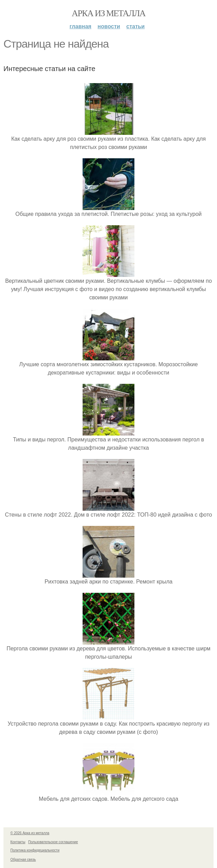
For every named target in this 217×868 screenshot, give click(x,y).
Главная (80, 26)
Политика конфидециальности (35, 850)
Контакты (18, 842)
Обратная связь (23, 860)
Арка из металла (109, 13)
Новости (109, 26)
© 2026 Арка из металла (30, 833)
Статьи (136, 26)
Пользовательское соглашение (53, 842)
